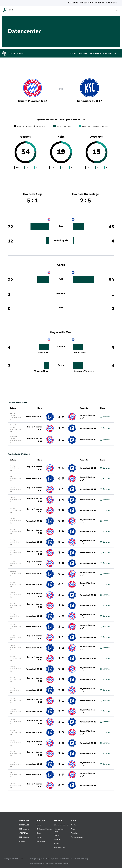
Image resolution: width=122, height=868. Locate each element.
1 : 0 (61, 606)
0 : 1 (61, 574)
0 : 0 (61, 521)
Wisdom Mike (41, 371)
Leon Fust (43, 353)
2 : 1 (61, 440)
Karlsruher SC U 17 (34, 417)
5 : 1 (61, 489)
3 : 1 (61, 701)
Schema (105, 417)
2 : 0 (61, 417)
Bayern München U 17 (87, 417)
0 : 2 (61, 669)
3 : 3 (61, 775)
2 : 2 (61, 648)
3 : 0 (61, 510)
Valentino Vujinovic (84, 371)
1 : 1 (61, 627)
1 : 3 (61, 595)
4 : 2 (61, 743)
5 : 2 (61, 616)
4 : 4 (61, 500)
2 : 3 (61, 680)
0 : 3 (61, 479)
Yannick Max (80, 353)
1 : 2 (61, 428)
